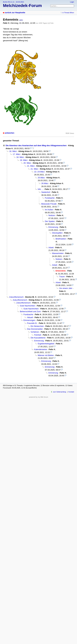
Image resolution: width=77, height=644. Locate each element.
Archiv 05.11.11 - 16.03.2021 (14, 2)
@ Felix (51, 23)
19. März (24, 160)
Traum (62, 277)
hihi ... (40, 189)
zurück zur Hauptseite (15, 13)
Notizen (52, 215)
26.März (45, 183)
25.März (41, 178)
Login (72, 2)
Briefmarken (61, 239)
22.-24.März (39, 172)
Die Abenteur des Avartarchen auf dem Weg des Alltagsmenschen (36, 145)
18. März (20, 157)
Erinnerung (53, 227)
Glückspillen (57, 233)
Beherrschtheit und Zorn (30, 311)
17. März (17, 154)
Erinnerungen (29, 320)
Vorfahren (35, 332)
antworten (10, 133)
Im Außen (49, 210)
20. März (27, 163)
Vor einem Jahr (66, 288)
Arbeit (51, 248)
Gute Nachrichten (27, 306)
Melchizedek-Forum (22, 6)
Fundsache (50, 198)
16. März (13, 151)
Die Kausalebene (38, 338)
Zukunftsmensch (16, 297)
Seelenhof (46, 192)
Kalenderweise (41, 349)
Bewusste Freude (49, 204)
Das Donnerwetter (35, 329)
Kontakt (71, 392)
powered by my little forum (39, 397)
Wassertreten (58, 253)
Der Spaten (50, 221)
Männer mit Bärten (46, 355)
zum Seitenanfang (60, 392)
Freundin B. (32, 323)
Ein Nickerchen (37, 326)
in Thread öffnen (68, 13)
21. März (31, 166)
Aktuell (30, 317)
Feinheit (38, 335)
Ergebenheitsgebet (46, 344)
